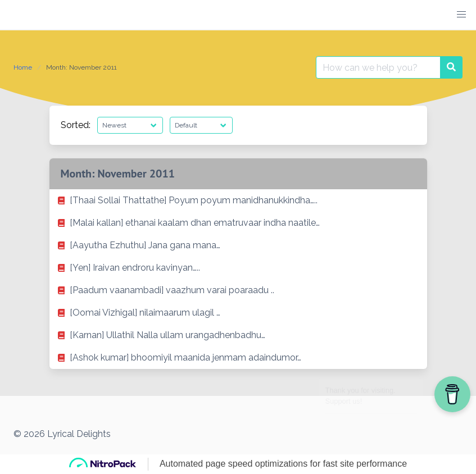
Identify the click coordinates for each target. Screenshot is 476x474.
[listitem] (238, 200)
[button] (461, 15)
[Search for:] (378, 67)
